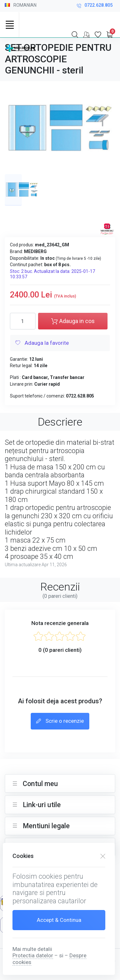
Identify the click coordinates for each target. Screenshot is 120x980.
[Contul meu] (86, 35)
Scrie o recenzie (60, 721)
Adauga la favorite (42, 343)
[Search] (75, 35)
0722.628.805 (95, 6)
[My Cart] (109, 35)
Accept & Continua (59, 920)
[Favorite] (98, 35)
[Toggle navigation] (10, 25)
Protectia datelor (33, 955)
